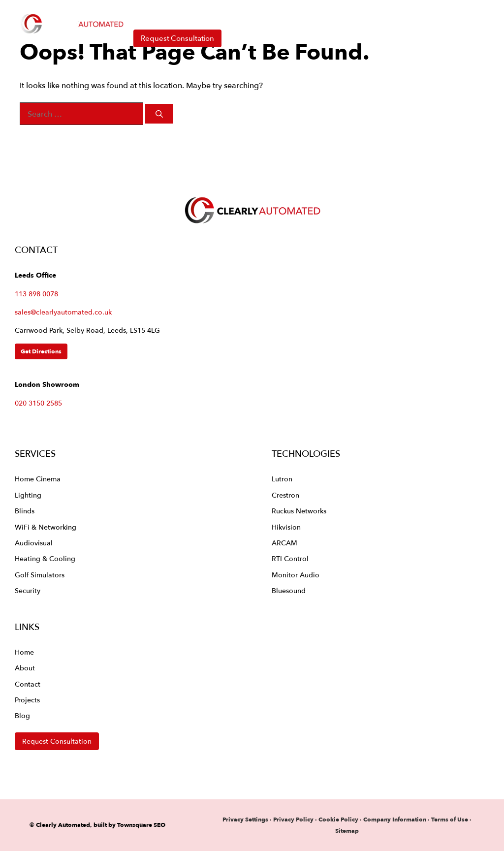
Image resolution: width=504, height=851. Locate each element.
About (369, 15)
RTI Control (290, 558)
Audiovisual (34, 543)
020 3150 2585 (38, 403)
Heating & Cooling (45, 558)
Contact (423, 15)
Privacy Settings (245, 819)
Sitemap (347, 831)
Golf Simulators (40, 575)
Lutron (282, 479)
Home (146, 15)
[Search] (159, 114)
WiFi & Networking (46, 527)
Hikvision (286, 527)
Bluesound (289, 590)
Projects (27, 700)
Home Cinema (38, 479)
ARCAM (284, 543)
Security (28, 590)
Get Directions (41, 351)
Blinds (25, 511)
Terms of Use (450, 819)
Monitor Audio (296, 575)
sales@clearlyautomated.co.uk (63, 312)
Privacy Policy (294, 819)
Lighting (28, 495)
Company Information (395, 819)
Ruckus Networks (299, 511)
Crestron (285, 495)
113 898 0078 (36, 294)
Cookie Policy (338, 819)
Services (208, 15)
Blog (22, 715)
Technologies (291, 15)
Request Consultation (177, 38)
